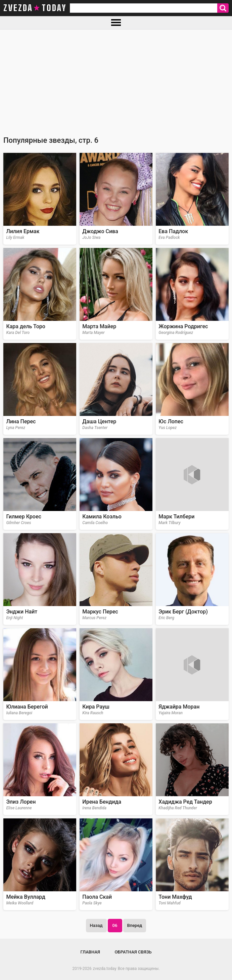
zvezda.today (105, 969)
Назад (96, 925)
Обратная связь (133, 952)
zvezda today (35, 8)
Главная (90, 952)
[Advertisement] (116, 80)
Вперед (135, 925)
